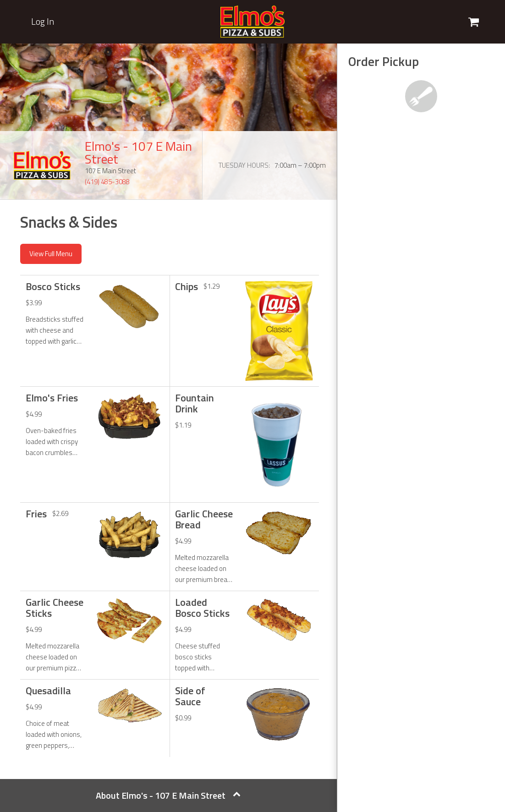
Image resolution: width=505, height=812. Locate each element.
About (168, 795)
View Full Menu (51, 254)
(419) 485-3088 (107, 182)
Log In (43, 22)
